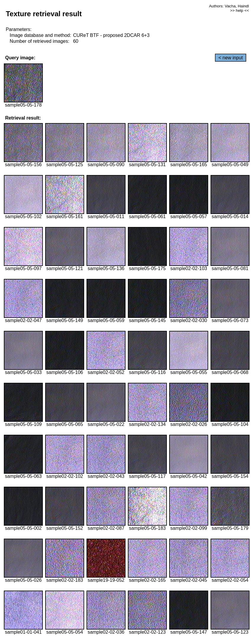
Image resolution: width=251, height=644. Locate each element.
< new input (231, 58)
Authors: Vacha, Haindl (229, 6)
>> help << (239, 10)
